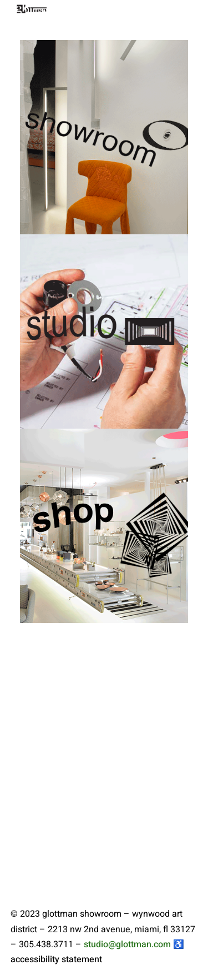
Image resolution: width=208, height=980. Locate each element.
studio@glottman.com (127, 944)
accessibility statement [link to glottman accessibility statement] (56, 959)
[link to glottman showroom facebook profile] (120, 959)
